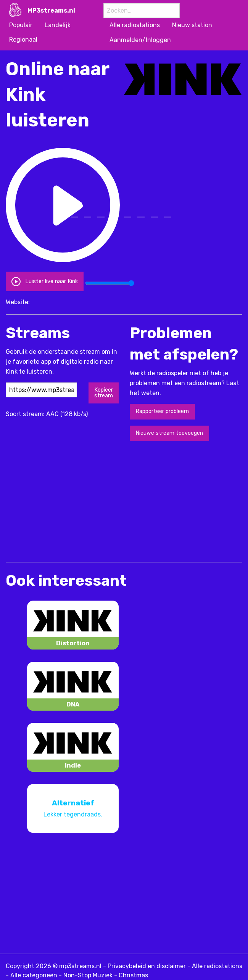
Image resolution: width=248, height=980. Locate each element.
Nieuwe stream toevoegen (169, 433)
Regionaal (23, 40)
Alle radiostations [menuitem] (135, 25)
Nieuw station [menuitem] (192, 25)
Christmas (133, 975)
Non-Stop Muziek (88, 975)
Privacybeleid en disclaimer (147, 966)
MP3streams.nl (51, 11)
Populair (21, 25)
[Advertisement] (95, 501)
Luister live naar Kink (44, 281)
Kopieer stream (104, 393)
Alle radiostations (217, 966)
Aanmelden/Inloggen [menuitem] (140, 40)
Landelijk (58, 25)
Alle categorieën (34, 975)
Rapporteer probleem (162, 411)
